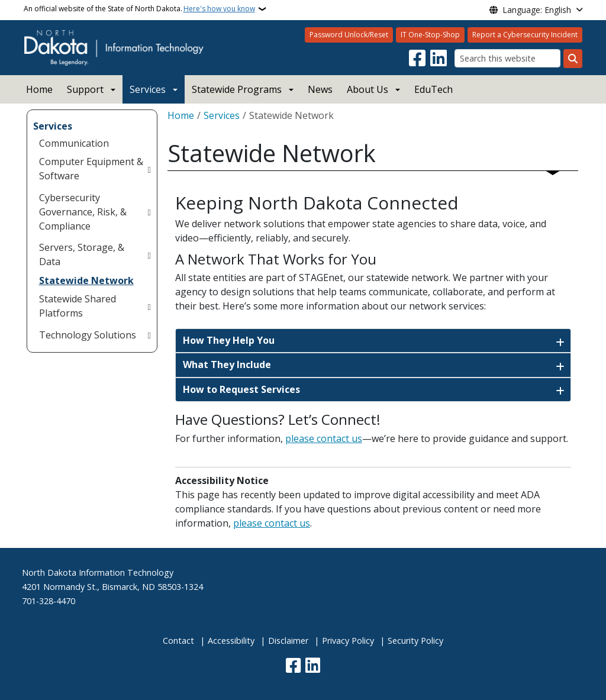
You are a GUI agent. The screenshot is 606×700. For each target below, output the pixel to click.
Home (39, 89)
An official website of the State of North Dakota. (139, 9)
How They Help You (229, 340)
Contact (178, 641)
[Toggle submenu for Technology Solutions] (149, 335)
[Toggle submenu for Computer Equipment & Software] (149, 169)
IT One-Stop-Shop (430, 35)
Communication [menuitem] (74, 143)
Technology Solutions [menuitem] (88, 335)
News (320, 89)
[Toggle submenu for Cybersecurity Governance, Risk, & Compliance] (149, 212)
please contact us (324, 438)
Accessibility (231, 641)
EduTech (433, 89)
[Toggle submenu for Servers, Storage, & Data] (149, 254)
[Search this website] (507, 58)
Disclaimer (288, 641)
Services (148, 89)
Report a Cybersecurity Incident (525, 35)
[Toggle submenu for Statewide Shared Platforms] (149, 306)
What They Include (227, 364)
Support (85, 89)
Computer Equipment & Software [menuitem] (91, 169)
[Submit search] (573, 59)
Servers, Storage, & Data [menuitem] (82, 254)
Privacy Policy (348, 641)
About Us (368, 89)
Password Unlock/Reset (349, 35)
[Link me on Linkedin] (439, 59)
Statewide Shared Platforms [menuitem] (78, 306)
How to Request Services (241, 389)
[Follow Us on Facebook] (417, 59)
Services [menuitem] (53, 126)
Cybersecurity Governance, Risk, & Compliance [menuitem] (83, 212)
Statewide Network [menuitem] (86, 280)
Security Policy (415, 641)
